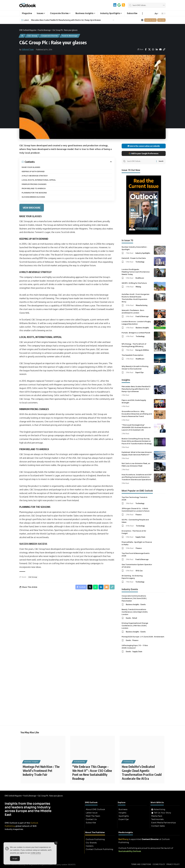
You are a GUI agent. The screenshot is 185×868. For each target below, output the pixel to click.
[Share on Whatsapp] (153, 49)
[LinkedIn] (115, 5)
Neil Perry (123, 839)
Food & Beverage (70, 36)
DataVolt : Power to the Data (134, 258)
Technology (140, 262)
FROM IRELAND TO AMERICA (34, 188)
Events (143, 604)
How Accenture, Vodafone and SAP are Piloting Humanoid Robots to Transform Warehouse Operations (137, 477)
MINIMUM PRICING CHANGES (34, 184)
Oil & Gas (139, 571)
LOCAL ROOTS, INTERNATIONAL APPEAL (39, 180)
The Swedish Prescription (132, 355)
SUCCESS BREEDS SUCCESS (33, 197)
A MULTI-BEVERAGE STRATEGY (35, 176)
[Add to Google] (119, 5)
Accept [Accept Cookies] (15, 859)
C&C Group (32, 36)
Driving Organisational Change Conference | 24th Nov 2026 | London (135, 626)
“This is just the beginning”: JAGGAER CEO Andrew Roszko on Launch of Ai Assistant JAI (136, 427)
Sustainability (80, 762)
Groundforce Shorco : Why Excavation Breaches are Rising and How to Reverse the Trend (137, 414)
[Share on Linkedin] (157, 49)
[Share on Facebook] (146, 49)
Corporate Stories (50, 36)
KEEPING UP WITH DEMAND (33, 172)
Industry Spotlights (143, 253)
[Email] (160, 49)
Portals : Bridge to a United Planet (136, 333)
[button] (142, 13)
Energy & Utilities (142, 350)
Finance (139, 515)
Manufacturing (142, 305)
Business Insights (142, 328)
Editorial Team (28, 49)
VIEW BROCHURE (32, 208)
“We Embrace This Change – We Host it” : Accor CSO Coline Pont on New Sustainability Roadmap (92, 773)
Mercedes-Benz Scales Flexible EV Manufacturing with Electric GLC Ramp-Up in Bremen (66, 20)
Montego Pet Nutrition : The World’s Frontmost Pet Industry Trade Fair (41, 771)
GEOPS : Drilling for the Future (134, 283)
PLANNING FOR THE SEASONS (34, 193)
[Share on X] (149, 49)
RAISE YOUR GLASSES (31, 167)
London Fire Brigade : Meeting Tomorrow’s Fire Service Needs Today (136, 272)
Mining (138, 287)
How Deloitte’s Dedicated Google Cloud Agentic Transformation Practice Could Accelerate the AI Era (142, 773)
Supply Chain (140, 537)
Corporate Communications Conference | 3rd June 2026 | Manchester (134, 598)
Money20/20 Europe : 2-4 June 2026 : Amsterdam (143, 637)
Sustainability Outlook (130, 851)
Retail (135, 618)
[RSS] (123, 5)
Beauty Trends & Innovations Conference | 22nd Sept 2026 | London (135, 612)
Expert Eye (140, 372)
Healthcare (140, 278)
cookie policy (36, 854)
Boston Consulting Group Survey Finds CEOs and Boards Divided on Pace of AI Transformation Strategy (137, 441)
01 (22, 36)
